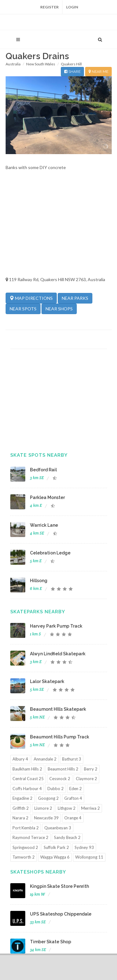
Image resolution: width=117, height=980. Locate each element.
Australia (13, 64)
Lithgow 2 (67, 808)
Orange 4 (73, 818)
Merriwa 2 (90, 808)
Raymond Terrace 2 (30, 837)
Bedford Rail (43, 470)
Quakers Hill (71, 64)
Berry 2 (91, 769)
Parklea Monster (47, 497)
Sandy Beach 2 (67, 837)
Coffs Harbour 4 (27, 789)
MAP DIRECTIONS (31, 298)
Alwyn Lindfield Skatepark (58, 654)
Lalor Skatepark (47, 681)
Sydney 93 (84, 847)
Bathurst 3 (72, 759)
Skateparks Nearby (38, 612)
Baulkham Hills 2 (27, 769)
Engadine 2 (22, 798)
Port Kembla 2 (26, 828)
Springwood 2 (25, 847)
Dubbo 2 (56, 789)
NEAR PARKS (75, 298)
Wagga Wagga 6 (55, 857)
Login (72, 7)
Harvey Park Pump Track (56, 626)
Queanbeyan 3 (58, 828)
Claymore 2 (86, 779)
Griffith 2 (21, 808)
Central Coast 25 (28, 779)
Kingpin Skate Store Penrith (59, 886)
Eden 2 (76, 789)
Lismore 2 (43, 808)
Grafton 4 (73, 798)
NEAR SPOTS (23, 309)
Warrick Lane (44, 525)
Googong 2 (48, 798)
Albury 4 (20, 759)
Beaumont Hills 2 (63, 769)
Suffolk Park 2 (56, 847)
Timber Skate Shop (51, 942)
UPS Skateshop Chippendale (61, 914)
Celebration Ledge (50, 553)
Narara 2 (20, 818)
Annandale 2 (45, 759)
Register (49, 7)
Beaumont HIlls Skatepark (58, 709)
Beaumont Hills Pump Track (60, 737)
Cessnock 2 (60, 779)
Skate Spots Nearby (39, 455)
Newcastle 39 (46, 818)
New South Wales (41, 64)
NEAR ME (98, 72)
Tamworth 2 (24, 857)
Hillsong (39, 581)
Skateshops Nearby (38, 872)
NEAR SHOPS (59, 309)
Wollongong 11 (89, 857)
